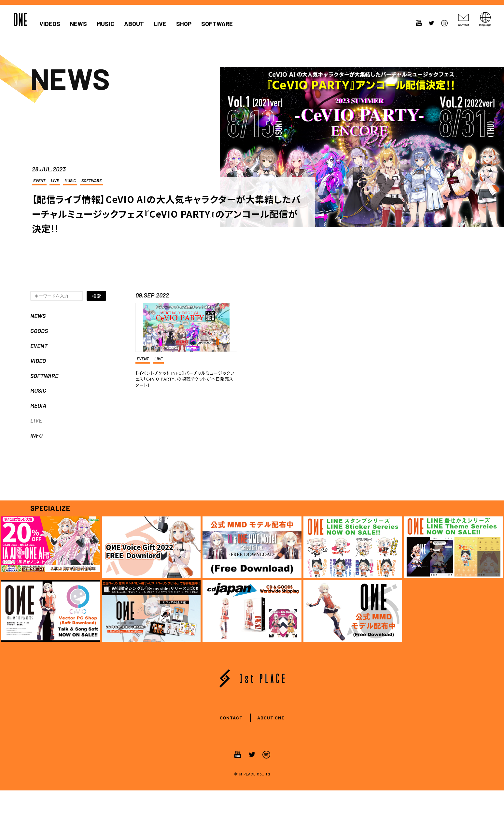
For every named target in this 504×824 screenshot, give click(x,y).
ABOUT (134, 24)
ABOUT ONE (271, 718)
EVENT (39, 181)
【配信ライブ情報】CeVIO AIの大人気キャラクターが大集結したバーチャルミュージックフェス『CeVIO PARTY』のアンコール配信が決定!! (166, 214)
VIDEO (38, 361)
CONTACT (231, 718)
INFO (36, 435)
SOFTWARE (217, 24)
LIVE (160, 24)
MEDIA (38, 405)
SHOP (184, 24)
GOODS (39, 331)
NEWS (78, 24)
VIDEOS (50, 24)
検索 (96, 296)
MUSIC (105, 24)
